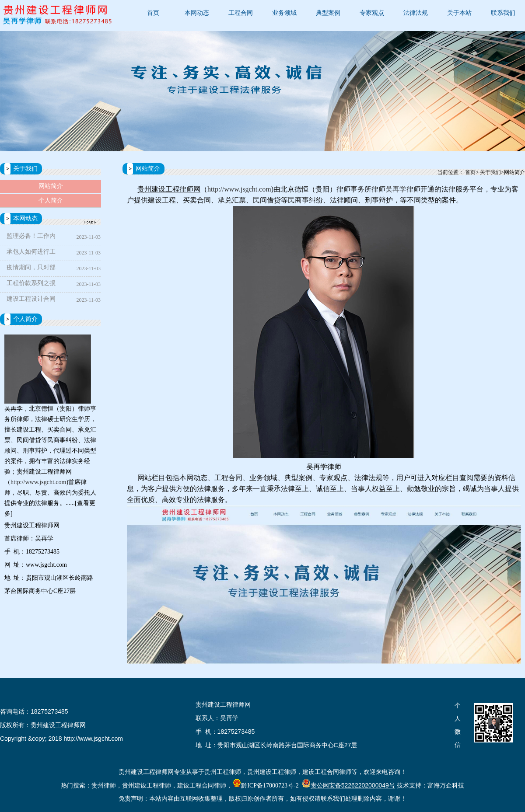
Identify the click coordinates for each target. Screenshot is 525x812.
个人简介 (51, 200)
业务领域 (284, 13)
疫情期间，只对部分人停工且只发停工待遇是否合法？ (31, 269)
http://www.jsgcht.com (38, 482)
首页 (153, 13)
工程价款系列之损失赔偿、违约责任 (31, 285)
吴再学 (396, 189)
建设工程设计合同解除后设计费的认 (31, 301)
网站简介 (51, 186)
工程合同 (241, 13)
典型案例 (328, 13)
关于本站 (459, 13)
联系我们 (503, 13)
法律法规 (416, 13)
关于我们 (490, 172)
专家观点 (372, 13)
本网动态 (197, 13)
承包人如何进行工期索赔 (31, 253)
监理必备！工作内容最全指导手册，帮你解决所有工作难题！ (31, 238)
